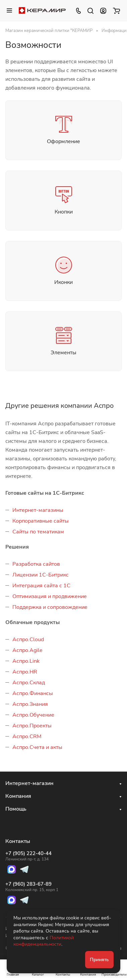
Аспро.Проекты (32, 726)
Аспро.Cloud (28, 640)
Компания (18, 796)
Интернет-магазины (38, 510)
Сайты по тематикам (38, 532)
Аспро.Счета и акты (37, 747)
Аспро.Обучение (33, 715)
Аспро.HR (25, 672)
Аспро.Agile (27, 650)
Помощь (16, 809)
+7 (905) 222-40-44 (32, 856)
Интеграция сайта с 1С (41, 586)
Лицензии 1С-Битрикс (41, 575)
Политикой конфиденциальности (44, 941)
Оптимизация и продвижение (50, 596)
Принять (99, 960)
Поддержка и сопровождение (50, 607)
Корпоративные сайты (41, 521)
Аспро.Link (26, 661)
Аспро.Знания (30, 704)
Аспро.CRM (27, 737)
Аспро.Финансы (33, 693)
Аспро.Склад (29, 683)
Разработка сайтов (36, 564)
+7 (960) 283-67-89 (32, 887)
